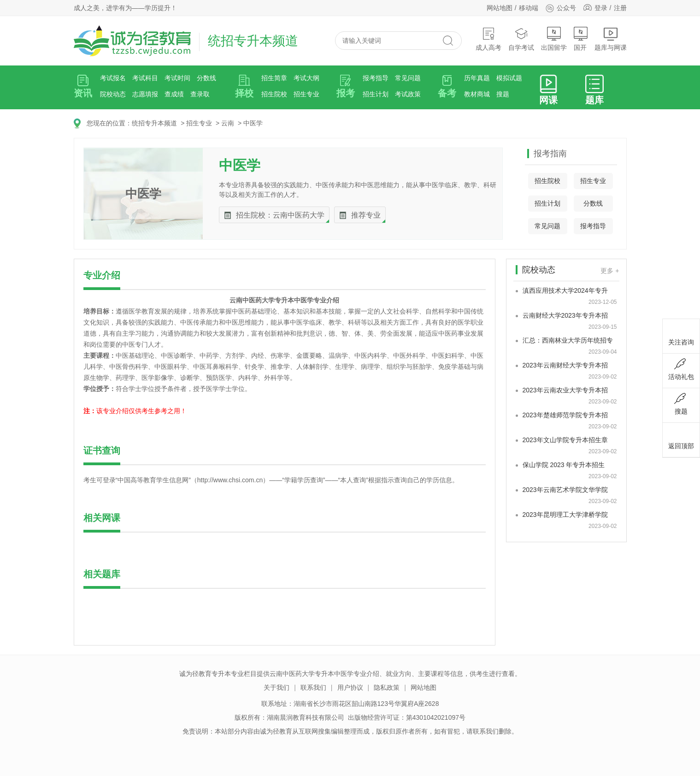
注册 (620, 8)
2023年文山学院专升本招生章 (565, 440)
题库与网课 (611, 39)
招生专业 (306, 94)
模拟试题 (509, 78)
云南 (228, 123)
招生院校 (274, 94)
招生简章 (274, 78)
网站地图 (500, 8)
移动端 (529, 8)
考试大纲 (306, 78)
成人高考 (488, 39)
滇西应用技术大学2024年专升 (565, 290)
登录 (601, 8)
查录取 (200, 94)
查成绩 (174, 94)
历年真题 (477, 78)
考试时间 (177, 78)
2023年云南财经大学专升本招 (565, 365)
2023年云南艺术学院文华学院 (565, 490)
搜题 (503, 94)
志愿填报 (145, 94)
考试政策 (408, 94)
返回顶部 (681, 438)
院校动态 (113, 94)
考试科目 (145, 78)
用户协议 (350, 687)
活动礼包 (681, 369)
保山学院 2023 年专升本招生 (564, 465)
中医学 (253, 123)
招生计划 (376, 94)
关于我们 (276, 687)
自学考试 (521, 39)
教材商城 (477, 94)
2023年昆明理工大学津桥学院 (565, 515)
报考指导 (376, 78)
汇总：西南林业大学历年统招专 (568, 340)
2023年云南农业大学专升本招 (565, 390)
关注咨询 (681, 335)
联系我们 (313, 687)
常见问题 (408, 78)
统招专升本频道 (154, 123)
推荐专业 (366, 215)
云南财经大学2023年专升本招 (565, 315)
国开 (581, 39)
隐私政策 (387, 687)
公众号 (561, 8)
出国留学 (554, 39)
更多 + (610, 271)
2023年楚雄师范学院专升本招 (565, 415)
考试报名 (113, 78)
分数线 (206, 78)
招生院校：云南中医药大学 (280, 215)
